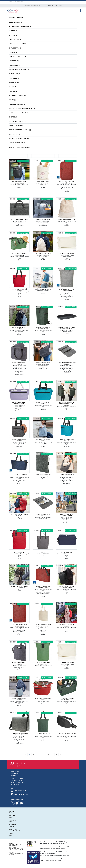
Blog (10, 851)
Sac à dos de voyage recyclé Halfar (19, 182)
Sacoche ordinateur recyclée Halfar (43, 587)
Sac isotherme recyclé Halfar (19, 290)
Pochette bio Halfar (67, 254)
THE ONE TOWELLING (15, 831)
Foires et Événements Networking (16, 845)
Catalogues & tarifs (15, 847)
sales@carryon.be (21, 794)
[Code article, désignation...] (32, 6)
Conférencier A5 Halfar (43, 475)
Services (12, 843)
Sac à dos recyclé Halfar (43, 289)
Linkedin (21, 803)
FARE (10, 822)
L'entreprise (13, 842)
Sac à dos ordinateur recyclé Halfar (67, 182)
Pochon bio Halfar (43, 182)
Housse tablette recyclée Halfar (67, 363)
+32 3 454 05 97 (21, 790)
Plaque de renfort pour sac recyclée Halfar (67, 328)
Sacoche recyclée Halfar (19, 220)
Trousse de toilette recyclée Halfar (67, 552)
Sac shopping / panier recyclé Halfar (19, 403)
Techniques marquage (16, 850)
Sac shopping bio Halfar (43, 625)
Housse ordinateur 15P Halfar (43, 515)
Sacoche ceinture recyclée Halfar (67, 734)
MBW (10, 817)
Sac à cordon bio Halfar (67, 220)
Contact (12, 852)
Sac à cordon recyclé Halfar (19, 328)
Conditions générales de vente (16, 854)
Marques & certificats (16, 848)
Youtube (17, 803)
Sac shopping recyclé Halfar (19, 363)
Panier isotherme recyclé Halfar (43, 699)
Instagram (13, 803)
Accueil (11, 1)
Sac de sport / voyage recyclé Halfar (19, 254)
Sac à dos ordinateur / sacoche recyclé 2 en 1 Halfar (67, 404)
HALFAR (11, 826)
